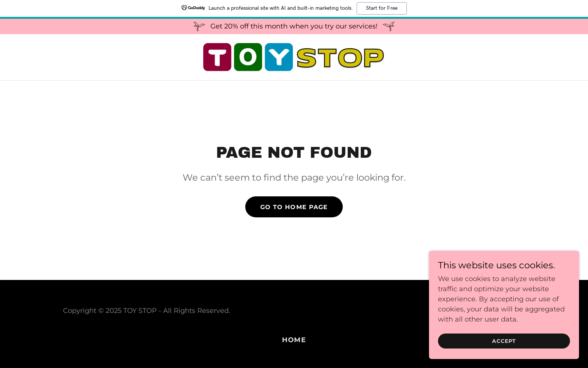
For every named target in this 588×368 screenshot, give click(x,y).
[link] (294, 57)
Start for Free (382, 8)
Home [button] (294, 340)
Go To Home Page (294, 207)
